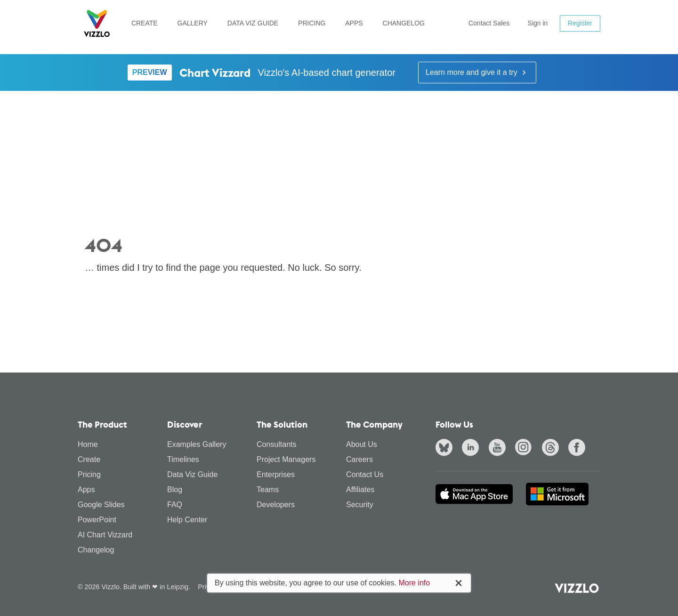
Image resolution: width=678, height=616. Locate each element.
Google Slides (101, 505)
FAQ (175, 505)
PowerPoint (97, 520)
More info (414, 583)
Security (360, 505)
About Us (362, 444)
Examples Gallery (197, 444)
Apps (354, 23)
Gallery (193, 23)
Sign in (538, 23)
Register (580, 23)
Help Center (187, 520)
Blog (175, 490)
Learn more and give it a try (477, 73)
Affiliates (360, 490)
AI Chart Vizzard (105, 535)
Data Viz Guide (253, 23)
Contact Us (365, 474)
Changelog (404, 23)
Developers (276, 505)
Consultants (277, 444)
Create (145, 23)
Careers (359, 459)
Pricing (312, 23)
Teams (268, 490)
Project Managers (286, 459)
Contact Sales (489, 23)
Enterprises (276, 474)
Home (88, 444)
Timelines (183, 459)
